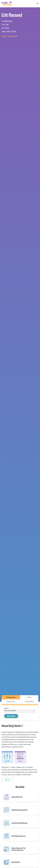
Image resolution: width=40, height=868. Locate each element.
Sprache (6, 708)
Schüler (29, 697)
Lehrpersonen (11, 701)
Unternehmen (29, 701)
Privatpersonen (11, 697)
